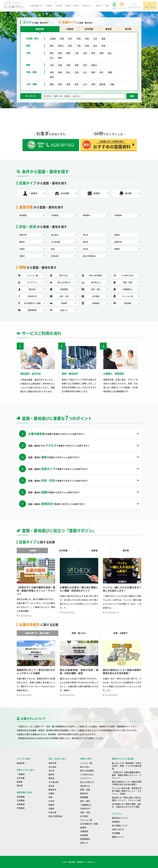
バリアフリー (86, 778)
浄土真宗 (52, 767)
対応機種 (116, 833)
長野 (102, 53)
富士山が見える (87, 782)
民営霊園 (21, 797)
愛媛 (110, 72)
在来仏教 (52, 812)
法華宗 (51, 808)
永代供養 (59, 6)
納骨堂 (68, 6)
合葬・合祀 (85, 812)
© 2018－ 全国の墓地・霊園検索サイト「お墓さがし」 (79, 862)
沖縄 (112, 84)
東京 (52, 46)
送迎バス (84, 843)
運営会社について (120, 818)
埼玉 (70, 46)
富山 (110, 53)
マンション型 (86, 820)
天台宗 (51, 801)
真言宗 (51, 786)
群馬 (104, 46)
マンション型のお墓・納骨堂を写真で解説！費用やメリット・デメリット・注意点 (127, 791)
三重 (77, 53)
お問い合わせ (118, 829)
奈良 (85, 65)
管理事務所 (85, 839)
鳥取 (52, 72)
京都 (68, 65)
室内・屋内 (85, 801)
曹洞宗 (51, 778)
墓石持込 (84, 793)
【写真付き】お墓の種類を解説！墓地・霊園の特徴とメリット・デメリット (127, 775)
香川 (102, 72)
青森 (62, 39)
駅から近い (85, 767)
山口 (85, 72)
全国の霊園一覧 (36, 6)
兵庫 (60, 65)
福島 (104, 39)
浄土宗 (51, 771)
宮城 (79, 39)
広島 (77, 72)
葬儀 (107, 6)
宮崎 (93, 84)
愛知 (52, 53)
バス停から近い (87, 774)
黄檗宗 (51, 805)
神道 (50, 797)
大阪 (52, 65)
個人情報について (120, 825)
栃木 (95, 46)
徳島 (93, 72)
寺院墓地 (21, 804)
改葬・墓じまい (79, 633)
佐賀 (60, 84)
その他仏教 (53, 782)
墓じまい (99, 6)
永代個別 (84, 816)
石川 (52, 58)
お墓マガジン (87, 6)
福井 (60, 58)
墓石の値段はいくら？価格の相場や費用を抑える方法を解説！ (127, 783)
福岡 (52, 84)
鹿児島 (103, 84)
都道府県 (21, 763)
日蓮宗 (51, 793)
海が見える (85, 786)
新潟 (93, 53)
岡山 (68, 72)
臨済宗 (51, 774)
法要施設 (84, 831)
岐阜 (60, 53)
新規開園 (84, 797)
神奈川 (61, 46)
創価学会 (52, 790)
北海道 (53, 39)
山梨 (85, 53)
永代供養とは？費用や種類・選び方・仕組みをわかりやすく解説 (127, 805)
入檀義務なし (86, 805)
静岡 (68, 53)
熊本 (77, 84)
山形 (95, 39)
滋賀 (77, 65)
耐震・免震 (85, 790)
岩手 (70, 39)
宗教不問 (52, 763)
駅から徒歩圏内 (87, 771)
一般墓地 (49, 6)
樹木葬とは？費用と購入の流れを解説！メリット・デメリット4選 (127, 799)
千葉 (79, 46)
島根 (60, 72)
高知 (52, 77)
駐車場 (83, 827)
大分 (85, 84)
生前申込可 (85, 808)
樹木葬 (76, 6)
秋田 (87, 39)
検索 (132, 96)
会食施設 (84, 835)
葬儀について (118, 837)
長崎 (68, 84)
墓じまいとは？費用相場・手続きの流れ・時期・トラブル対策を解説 (127, 766)
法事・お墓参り (121, 633)
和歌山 (94, 65)
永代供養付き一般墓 (89, 824)
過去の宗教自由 (55, 816)
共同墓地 (21, 808)
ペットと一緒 (86, 763)
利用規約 (116, 822)
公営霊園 (21, 800)
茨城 (87, 46)
